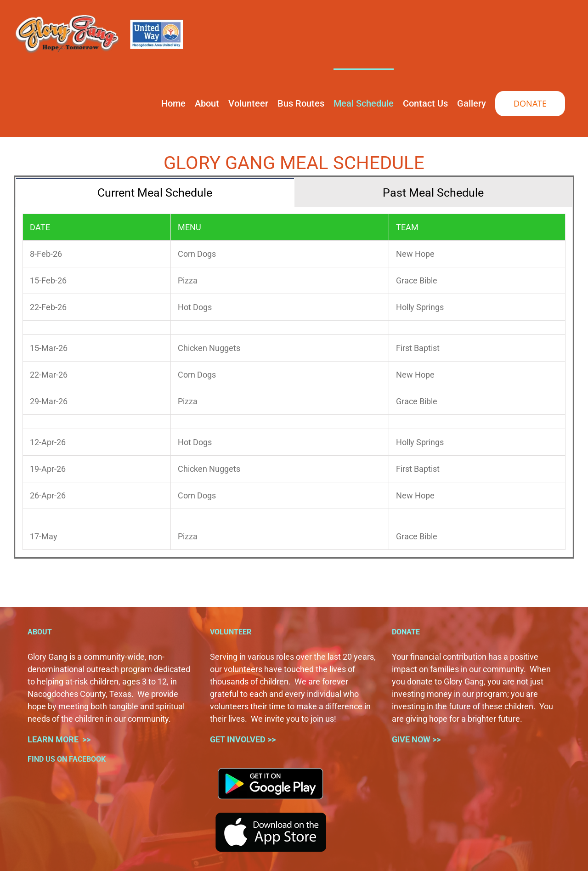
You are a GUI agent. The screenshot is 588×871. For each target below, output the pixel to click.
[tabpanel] (294, 382)
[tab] (155, 192)
